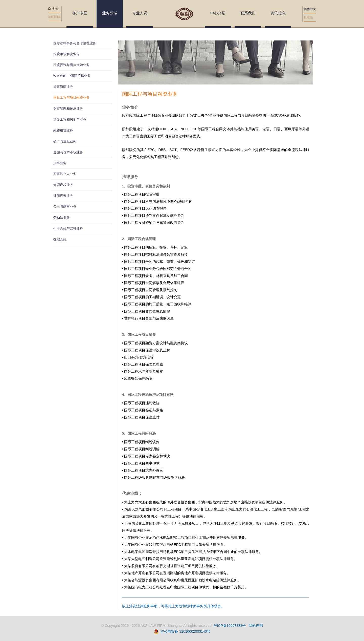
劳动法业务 (62, 218)
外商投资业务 (63, 196)
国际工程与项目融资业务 (71, 98)
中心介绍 (218, 13)
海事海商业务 (63, 87)
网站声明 (256, 626)
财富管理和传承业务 (68, 109)
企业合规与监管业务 (68, 229)
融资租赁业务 (63, 130)
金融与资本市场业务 (68, 152)
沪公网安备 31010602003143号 (185, 631)
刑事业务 (60, 163)
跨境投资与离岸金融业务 (71, 65)
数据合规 (60, 239)
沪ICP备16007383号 (230, 626)
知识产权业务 (63, 185)
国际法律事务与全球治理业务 (75, 43)
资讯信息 (278, 13)
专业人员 (140, 13)
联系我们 (248, 13)
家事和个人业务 (65, 174)
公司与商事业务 (65, 207)
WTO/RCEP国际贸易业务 (72, 76)
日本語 (308, 17)
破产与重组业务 (65, 141)
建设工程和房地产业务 (70, 120)
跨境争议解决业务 (66, 54)
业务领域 (110, 13)
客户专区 (80, 13)
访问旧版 (54, 17)
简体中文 (310, 9)
